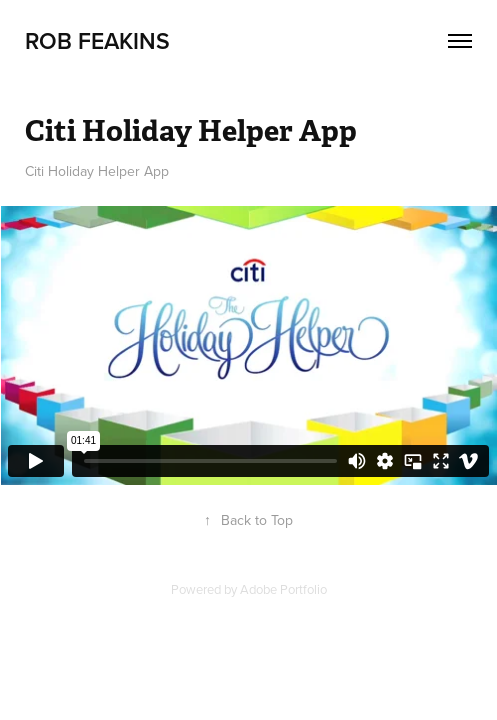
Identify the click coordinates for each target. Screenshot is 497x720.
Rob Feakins (97, 40)
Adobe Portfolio (283, 589)
